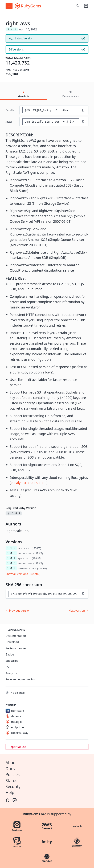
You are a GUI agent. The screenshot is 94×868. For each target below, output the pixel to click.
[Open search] (78, 6)
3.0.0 (11, 568)
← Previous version (18, 611)
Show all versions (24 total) (23, 574)
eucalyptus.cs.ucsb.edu (29, 483)
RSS (8, 667)
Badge (10, 654)
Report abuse (17, 747)
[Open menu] (9, 6)
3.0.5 (11, 553)
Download (12, 642)
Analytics (11, 673)
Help (10, 792)
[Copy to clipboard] (83, 110)
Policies (13, 774)
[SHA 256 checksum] (44, 594)
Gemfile (10, 110)
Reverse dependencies (20, 679)
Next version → (78, 611)
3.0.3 (11, 563)
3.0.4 (11, 558)
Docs (10, 769)
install (9, 122)
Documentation (16, 636)
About (11, 763)
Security (13, 786)
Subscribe (12, 661)
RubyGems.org (35, 814)
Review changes (16, 648)
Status (11, 781)
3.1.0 (11, 548)
